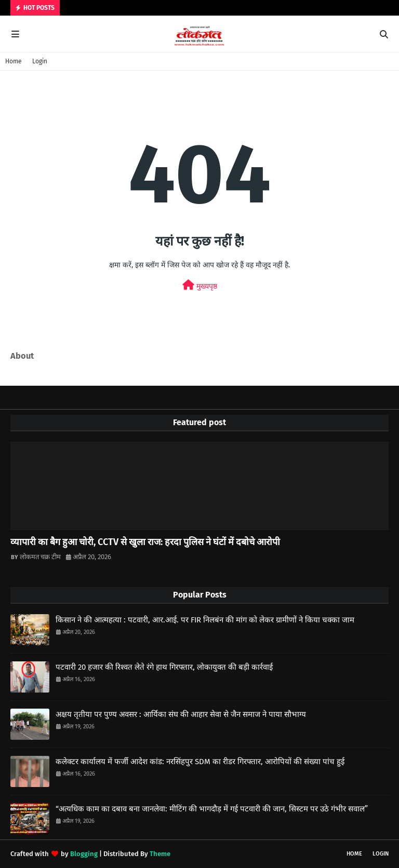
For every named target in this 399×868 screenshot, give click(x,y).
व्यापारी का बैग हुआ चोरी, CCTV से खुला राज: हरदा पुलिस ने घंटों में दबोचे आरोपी (145, 542)
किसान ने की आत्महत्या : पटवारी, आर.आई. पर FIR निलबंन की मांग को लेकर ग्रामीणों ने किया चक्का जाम (205, 620)
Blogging (84, 854)
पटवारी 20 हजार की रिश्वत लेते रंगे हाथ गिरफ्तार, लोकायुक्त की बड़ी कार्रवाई (164, 667)
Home (14, 61)
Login (40, 61)
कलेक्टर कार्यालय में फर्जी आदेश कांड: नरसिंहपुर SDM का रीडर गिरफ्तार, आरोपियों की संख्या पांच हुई (200, 762)
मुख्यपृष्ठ (200, 285)
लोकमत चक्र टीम (40, 557)
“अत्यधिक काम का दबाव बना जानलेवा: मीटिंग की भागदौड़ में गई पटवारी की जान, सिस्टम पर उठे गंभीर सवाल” (212, 809)
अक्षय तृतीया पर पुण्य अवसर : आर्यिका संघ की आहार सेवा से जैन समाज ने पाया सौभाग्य (181, 714)
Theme (160, 854)
